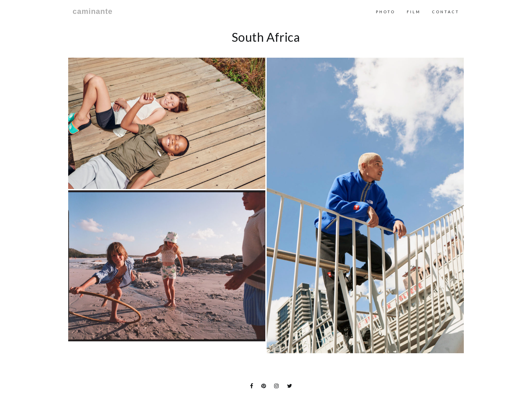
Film (414, 12)
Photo (386, 12)
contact (446, 12)
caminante (93, 12)
